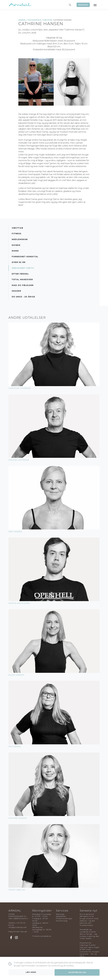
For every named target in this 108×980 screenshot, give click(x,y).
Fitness (17, 234)
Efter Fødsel (20, 274)
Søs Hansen (15, 532)
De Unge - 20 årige (23, 297)
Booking (83, 5)
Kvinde (16, 245)
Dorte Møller (17, 890)
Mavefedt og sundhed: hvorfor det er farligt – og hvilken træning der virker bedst (89, 934)
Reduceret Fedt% (23, 268)
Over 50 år (19, 262)
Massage (60, 914)
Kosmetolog (62, 921)
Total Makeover (22, 279)
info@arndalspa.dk (17, 927)
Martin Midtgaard (19, 603)
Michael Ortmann (19, 460)
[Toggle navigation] (95, 5)
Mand (15, 251)
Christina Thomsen (20, 388)
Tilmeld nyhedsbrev (42, 936)
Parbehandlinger (64, 919)
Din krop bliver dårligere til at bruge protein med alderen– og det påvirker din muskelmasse (89, 920)
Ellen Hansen (16, 675)
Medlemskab (20, 239)
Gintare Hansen (18, 818)
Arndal (22, 20)
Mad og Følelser (23, 285)
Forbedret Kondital (25, 257)
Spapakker (61, 916)
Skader (16, 291)
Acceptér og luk (77, 973)
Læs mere (31, 973)
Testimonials (35, 20)
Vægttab (47, 20)
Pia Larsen (15, 746)
